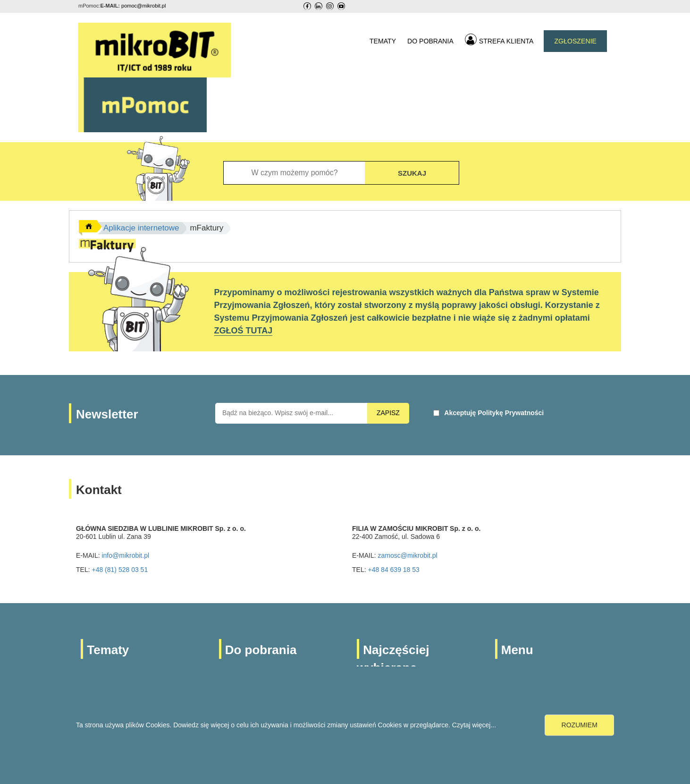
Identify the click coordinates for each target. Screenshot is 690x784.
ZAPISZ (388, 413)
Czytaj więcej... (474, 725)
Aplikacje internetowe (141, 228)
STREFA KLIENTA (499, 39)
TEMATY (383, 41)
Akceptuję (494, 413)
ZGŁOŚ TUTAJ (244, 331)
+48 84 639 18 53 (393, 570)
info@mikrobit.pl (125, 555)
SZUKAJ (412, 173)
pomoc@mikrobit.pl (143, 6)
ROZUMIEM (580, 725)
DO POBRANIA (430, 41)
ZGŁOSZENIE (575, 41)
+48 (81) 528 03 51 (120, 570)
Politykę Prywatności (511, 413)
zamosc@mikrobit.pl (407, 555)
